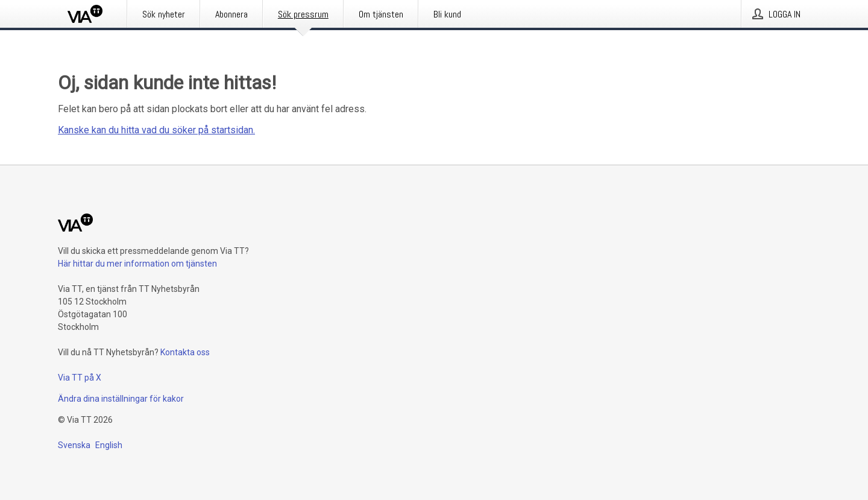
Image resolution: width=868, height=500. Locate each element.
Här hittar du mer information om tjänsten (137, 264)
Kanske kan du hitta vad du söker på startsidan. (156, 130)
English (109, 445)
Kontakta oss (185, 352)
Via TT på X (80, 378)
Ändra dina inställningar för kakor (121, 399)
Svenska (74, 445)
